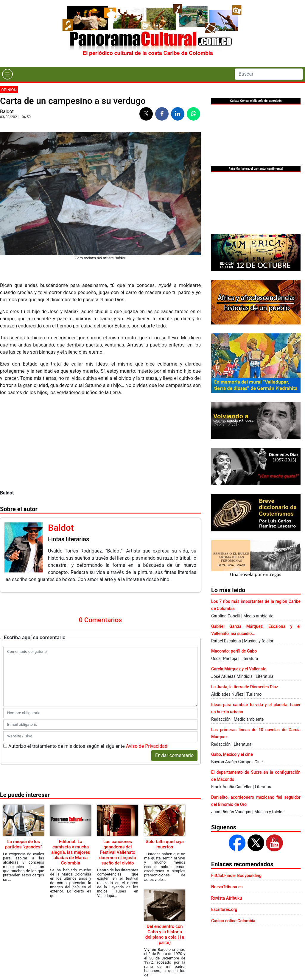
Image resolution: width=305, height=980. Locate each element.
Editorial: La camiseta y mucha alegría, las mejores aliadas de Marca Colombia (71, 852)
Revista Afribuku (227, 898)
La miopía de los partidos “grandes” (24, 844)
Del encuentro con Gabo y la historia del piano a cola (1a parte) (165, 934)
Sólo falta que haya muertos (165, 844)
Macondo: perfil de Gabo (234, 651)
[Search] (269, 74)
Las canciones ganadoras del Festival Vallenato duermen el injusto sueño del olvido (118, 852)
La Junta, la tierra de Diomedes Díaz (245, 687)
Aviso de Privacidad (147, 746)
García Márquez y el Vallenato (239, 669)
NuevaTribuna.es (227, 887)
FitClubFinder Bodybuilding (236, 876)
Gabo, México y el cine (232, 754)
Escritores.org (224, 909)
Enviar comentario (174, 755)
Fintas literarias (69, 539)
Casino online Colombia (233, 921)
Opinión (9, 90)
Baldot (7, 111)
